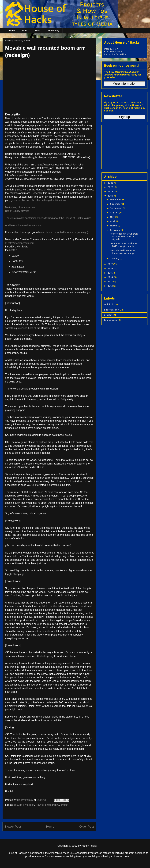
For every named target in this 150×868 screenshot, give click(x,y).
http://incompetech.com (21, 243)
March (114, 226)
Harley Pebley (26, 800)
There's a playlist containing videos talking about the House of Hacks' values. (49, 218)
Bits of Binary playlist (17, 211)
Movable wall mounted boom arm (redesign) (63, 232)
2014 (111, 277)
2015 (111, 273)
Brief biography (113, 52)
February (116, 230)
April (113, 221)
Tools (37, 31)
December (116, 199)
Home (12, 31)
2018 (111, 196)
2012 (110, 286)
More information (124, 84)
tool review (111, 320)
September (117, 208)
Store (24, 31)
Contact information (115, 54)
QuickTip (109, 304)
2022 (111, 183)
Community (53, 31)
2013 (110, 281)
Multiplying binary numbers (20, 207)
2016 (111, 268)
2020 (111, 187)
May (113, 217)
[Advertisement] (124, 146)
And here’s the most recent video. (24, 225)
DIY (16, 805)
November (116, 204)
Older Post (87, 827)
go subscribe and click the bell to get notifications (38, 200)
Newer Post (13, 827)
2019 (111, 191)
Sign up (124, 117)
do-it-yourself (27, 805)
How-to (40, 805)
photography (52, 805)
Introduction (111, 49)
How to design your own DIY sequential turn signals (124, 236)
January (115, 259)
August (115, 213)
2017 (110, 264)
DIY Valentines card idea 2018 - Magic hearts (123, 245)
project (64, 805)
